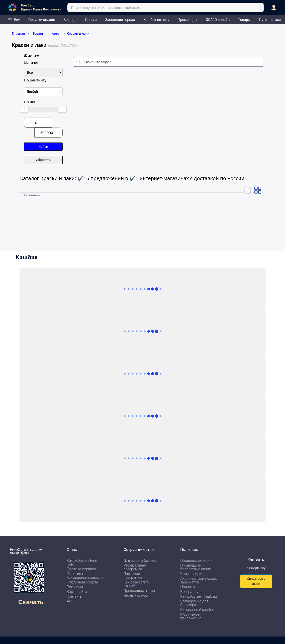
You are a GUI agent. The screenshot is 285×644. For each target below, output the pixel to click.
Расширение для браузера (194, 603)
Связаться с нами (256, 581)
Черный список (136, 595)
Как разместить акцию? (136, 584)
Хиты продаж (191, 574)
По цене (31, 102)
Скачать (31, 602)
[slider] (24, 109)
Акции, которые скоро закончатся (199, 580)
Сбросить (43, 160)
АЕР (70, 601)
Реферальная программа (135, 567)
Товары (39, 33)
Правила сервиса (81, 569)
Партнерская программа (134, 576)
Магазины (33, 63)
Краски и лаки (78, 33)
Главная (21, 33)
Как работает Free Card (82, 562)
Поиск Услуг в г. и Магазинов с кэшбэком (106, 8)
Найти (43, 146)
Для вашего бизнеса (140, 561)
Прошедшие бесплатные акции (196, 567)
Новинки (188, 587)
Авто (56, 33)
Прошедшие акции (139, 591)
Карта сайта (77, 592)
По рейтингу (35, 80)
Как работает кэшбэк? (199, 596)
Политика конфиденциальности (85, 576)
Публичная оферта (82, 582)
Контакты (75, 596)
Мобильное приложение (191, 616)
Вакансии (75, 587)
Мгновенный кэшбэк (197, 610)
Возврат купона (193, 592)
